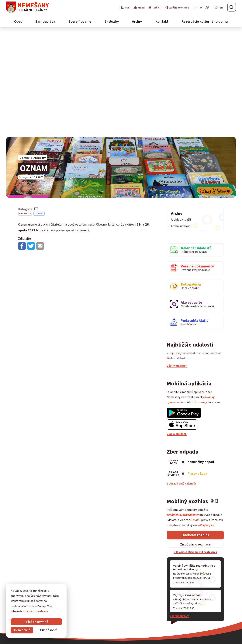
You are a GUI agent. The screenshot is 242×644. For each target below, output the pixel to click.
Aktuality (25, 109)
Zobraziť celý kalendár (182, 379)
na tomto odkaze (36, 611)
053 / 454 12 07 (174, 598)
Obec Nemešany (180, 634)
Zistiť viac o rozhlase (195, 440)
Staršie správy (179, 512)
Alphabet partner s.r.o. (130, 634)
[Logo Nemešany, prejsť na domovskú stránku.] (28, 7)
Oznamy (39, 109)
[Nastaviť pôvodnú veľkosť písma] (201, 8)
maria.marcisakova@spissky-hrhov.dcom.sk (128, 589)
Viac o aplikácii (177, 330)
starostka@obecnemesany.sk (184, 607)
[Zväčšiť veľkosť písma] (207, 8)
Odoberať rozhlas (195, 431)
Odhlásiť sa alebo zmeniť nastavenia (195, 448)
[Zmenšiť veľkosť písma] (196, 8)
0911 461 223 (173, 602)
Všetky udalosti (177, 261)
